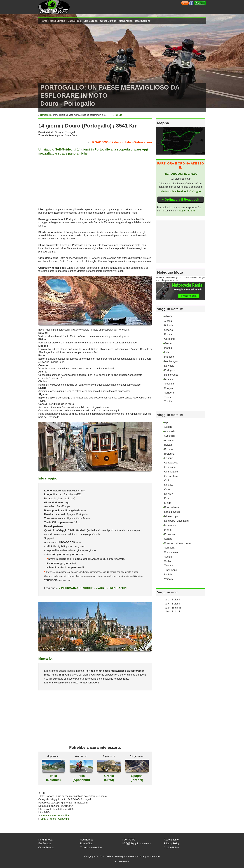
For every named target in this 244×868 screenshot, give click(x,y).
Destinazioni (142, 21)
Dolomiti (169, 494)
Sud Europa (91, 21)
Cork (167, 480)
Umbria (168, 575)
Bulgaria (169, 325)
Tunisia (168, 397)
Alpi (166, 422)
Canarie (169, 458)
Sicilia (168, 561)
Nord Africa (126, 21)
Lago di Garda (172, 512)
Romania (169, 379)
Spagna (169, 388)
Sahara (168, 539)
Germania (170, 339)
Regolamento (171, 840)
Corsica (169, 485)
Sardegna (170, 548)
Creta (167, 490)
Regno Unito (171, 375)
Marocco (169, 357)
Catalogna (170, 467)
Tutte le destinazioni (91, 848)
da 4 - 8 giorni (172, 604)
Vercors (169, 579)
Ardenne (169, 440)
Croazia (169, 330)
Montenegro (171, 361)
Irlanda (168, 348)
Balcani (168, 445)
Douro (168, 498)
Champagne (171, 472)
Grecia (168, 343)
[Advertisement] (95, 181)
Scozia (168, 557)
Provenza (170, 534)
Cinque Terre (171, 476)
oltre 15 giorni (172, 612)
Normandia (170, 525)
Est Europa (74, 21)
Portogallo (170, 370)
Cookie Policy (171, 848)
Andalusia (170, 431)
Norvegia (169, 366)
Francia (168, 334)
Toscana (169, 566)
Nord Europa (57, 21)
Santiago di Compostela (178, 543)
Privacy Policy (172, 844)
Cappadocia (171, 463)
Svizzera (169, 393)
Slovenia (169, 384)
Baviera (169, 449)
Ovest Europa (108, 21)
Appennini (170, 436)
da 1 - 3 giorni (172, 600)
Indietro (119, 115)
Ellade (168, 503)
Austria (168, 321)
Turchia (168, 402)
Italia (167, 352)
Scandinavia (171, 552)
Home (44, 21)
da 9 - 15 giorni (173, 608)
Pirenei (168, 530)
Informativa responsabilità (55, 816)
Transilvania (171, 570)
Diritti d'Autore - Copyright (55, 819)
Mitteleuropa (171, 516)
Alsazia (168, 427)
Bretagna (169, 454)
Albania (168, 316)
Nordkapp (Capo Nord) (177, 521)
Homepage (46, 115)
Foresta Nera (172, 507)
